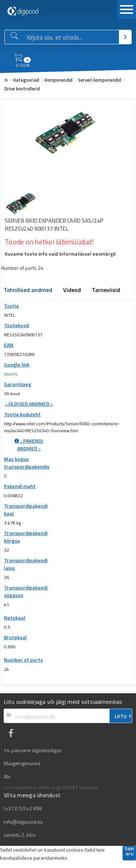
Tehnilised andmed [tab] (28, 291)
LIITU (121, 716)
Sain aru (129, 851)
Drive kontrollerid (22, 89)
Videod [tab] (72, 291)
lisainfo (11, 374)
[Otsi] (125, 37)
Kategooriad (26, 80)
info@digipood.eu (23, 822)
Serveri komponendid (100, 80)
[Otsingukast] (71, 37)
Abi (7, 776)
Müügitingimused (22, 763)
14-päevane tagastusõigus (33, 750)
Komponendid (59, 80)
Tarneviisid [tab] (106, 291)
